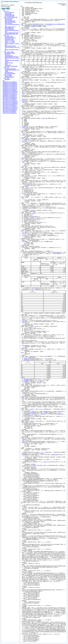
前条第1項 (27, 139)
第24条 (59, 412)
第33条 (59, 414)
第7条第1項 (26, 359)
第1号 (54, 252)
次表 (46, 360)
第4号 (38, 413)
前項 (23, 80)
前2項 (24, 128)
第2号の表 (59, 252)
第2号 (40, 380)
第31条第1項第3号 (31, 413)
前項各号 (24, 127)
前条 (59, 131)
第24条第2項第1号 (55, 455)
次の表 (58, 51)
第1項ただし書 (47, 462)
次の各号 (43, 118)
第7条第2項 (26, 360)
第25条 (42, 414)
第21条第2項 (27, 379)
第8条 (33, 412)
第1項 (24, 99)
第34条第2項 (27, 380)
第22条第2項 (46, 412)
